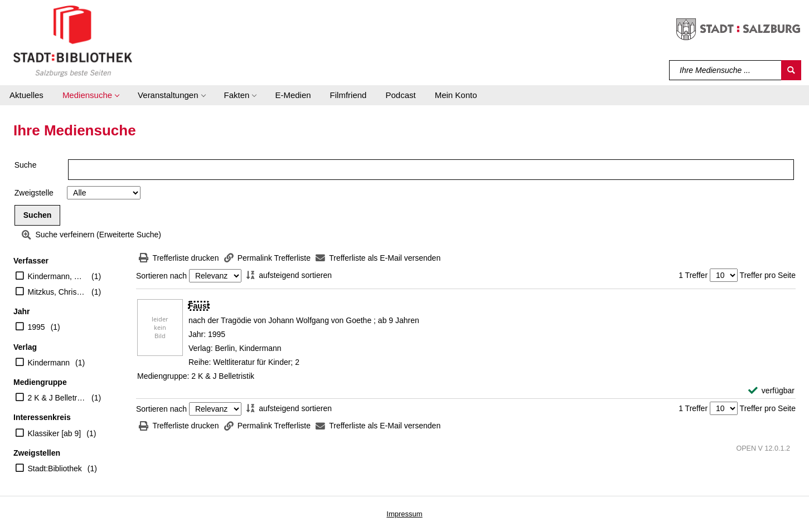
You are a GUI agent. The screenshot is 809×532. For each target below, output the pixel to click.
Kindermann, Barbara (57, 276)
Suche (26, 165)
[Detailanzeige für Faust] (199, 306)
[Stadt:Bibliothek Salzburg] (73, 41)
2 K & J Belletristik (57, 398)
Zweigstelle (34, 193)
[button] (91, 95)
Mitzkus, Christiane (57, 292)
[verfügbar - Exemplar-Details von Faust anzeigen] (771, 391)
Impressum (404, 514)
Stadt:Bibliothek (55, 468)
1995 (37, 327)
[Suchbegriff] (726, 70)
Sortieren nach (161, 276)
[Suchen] (791, 70)
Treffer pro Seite (768, 275)
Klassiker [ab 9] (55, 433)
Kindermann (49, 363)
